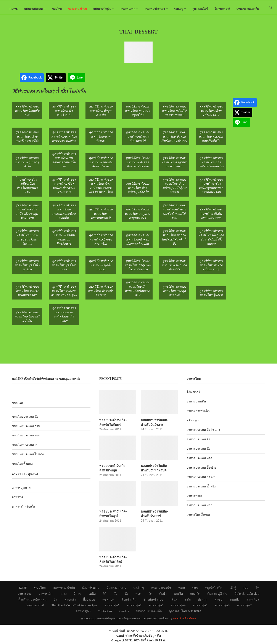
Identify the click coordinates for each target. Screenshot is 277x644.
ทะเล (182, 589)
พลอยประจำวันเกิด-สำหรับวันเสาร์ (159, 515)
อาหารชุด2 (134, 606)
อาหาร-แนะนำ (161, 589)
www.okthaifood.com (184, 620)
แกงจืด (178, 595)
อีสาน (78, 595)
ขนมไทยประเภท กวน (26, 429)
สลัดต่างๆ (193, 423)
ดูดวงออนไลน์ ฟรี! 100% (185, 612)
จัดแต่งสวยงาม (117, 589)
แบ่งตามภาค (128, 9)
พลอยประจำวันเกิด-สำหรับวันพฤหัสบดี (159, 470)
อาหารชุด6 (222, 606)
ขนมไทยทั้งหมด (22, 466)
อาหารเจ (18, 500)
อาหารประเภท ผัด (198, 442)
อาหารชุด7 (244, 606)
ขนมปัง (234, 601)
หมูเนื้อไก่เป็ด (214, 589)
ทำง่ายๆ (139, 589)
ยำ (55, 601)
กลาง (63, 595)
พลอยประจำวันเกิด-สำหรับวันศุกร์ (117, 515)
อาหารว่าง (24, 595)
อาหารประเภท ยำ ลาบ (201, 480)
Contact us (105, 612)
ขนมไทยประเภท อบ (25, 447)
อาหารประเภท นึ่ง (198, 451)
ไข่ (258, 589)
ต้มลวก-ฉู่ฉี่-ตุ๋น (217, 595)
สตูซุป (218, 601)
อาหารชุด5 (200, 606)
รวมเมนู (179, 9)
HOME (14, 9)
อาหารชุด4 (178, 606)
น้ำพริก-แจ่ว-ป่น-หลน (32, 601)
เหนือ (92, 595)
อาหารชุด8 (83, 612)
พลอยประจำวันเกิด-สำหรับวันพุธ (117, 470)
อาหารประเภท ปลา (199, 508)
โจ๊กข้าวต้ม (129, 601)
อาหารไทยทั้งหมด (198, 517)
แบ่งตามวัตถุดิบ (102, 9)
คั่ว (115, 595)
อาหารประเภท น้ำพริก (201, 489)
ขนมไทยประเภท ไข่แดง (28, 457)
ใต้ (105, 595)
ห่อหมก (202, 601)
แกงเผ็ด (195, 595)
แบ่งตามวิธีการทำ (155, 9)
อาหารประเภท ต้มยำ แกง (203, 432)
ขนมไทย (57, 9)
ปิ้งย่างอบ (89, 601)
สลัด (188, 601)
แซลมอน (108, 601)
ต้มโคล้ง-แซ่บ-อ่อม (247, 595)
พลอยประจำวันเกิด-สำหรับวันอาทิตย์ (117, 561)
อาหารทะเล (194, 498)
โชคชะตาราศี (222, 9)
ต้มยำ (163, 595)
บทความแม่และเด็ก (248, 9)
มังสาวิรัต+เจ (91, 589)
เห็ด (246, 589)
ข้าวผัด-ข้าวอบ (153, 601)
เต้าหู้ (233, 589)
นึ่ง (126, 595)
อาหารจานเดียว (197, 404)
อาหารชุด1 (112, 606)
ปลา (195, 589)
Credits (124, 612)
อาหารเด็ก (46, 595)
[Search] (271, 9)
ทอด (138, 595)
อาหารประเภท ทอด (199, 461)
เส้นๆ (174, 601)
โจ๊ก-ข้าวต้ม (194, 395)
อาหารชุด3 (156, 606)
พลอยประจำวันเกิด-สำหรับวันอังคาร (159, 425)
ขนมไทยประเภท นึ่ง (25, 419)
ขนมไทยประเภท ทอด (26, 438)
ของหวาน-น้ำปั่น (77, 9)
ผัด (150, 595)
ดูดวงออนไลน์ (200, 9)
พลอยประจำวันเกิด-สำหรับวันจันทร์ (117, 425)
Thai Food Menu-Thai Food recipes (75, 606)
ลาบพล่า (70, 601)
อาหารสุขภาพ (21, 490)
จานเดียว (253, 601)
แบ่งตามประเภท (33, 9)
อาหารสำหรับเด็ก (23, 509)
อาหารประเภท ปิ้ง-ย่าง (201, 470)
